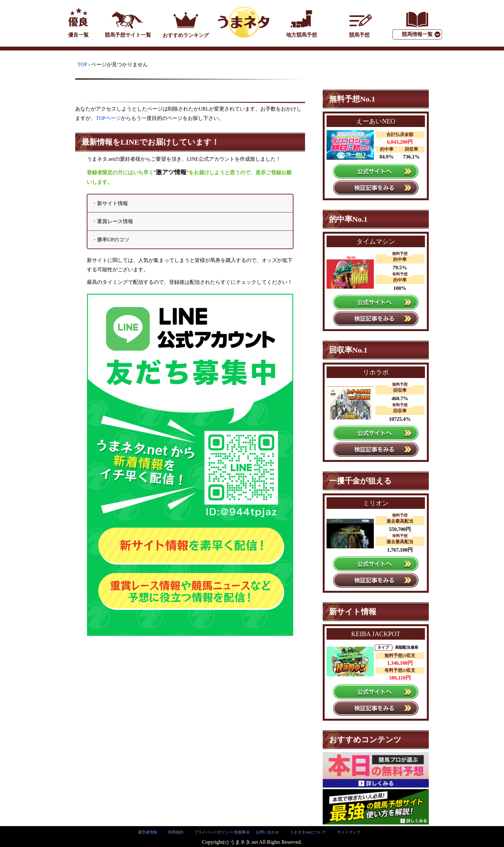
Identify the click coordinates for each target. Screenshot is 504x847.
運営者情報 (148, 832)
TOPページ (108, 118)
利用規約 (176, 832)
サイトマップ (349, 832)
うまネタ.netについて (308, 832)
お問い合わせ (267, 832)
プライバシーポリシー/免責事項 (222, 832)
